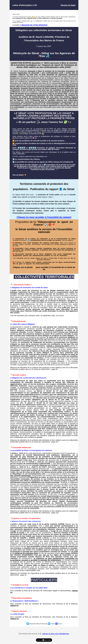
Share (60, 624)
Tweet (53, 624)
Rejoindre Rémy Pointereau (38, 624)
